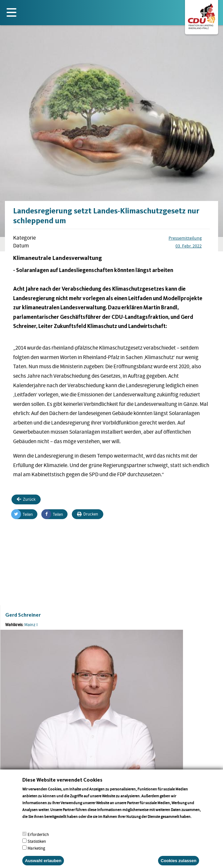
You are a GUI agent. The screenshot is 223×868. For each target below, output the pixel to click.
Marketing (36, 855)
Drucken (88, 514)
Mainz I (31, 624)
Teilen (22, 514)
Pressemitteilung (185, 238)
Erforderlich (38, 841)
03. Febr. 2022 (189, 246)
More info (31, 830)
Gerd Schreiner (23, 615)
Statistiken (37, 848)
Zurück (26, 499)
